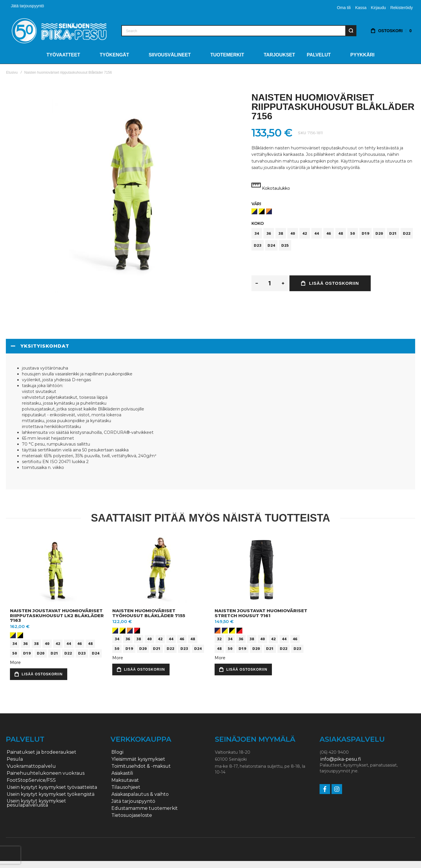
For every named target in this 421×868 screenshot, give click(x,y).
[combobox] (239, 31)
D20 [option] (379, 233)
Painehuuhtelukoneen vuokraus (46, 773)
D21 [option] (393, 233)
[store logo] (59, 31)
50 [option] (353, 233)
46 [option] (329, 233)
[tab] (210, 346)
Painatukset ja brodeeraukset (42, 752)
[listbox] (333, 212)
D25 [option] (285, 245)
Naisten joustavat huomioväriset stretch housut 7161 (261, 613)
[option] (254, 211)
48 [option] (341, 233)
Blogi (117, 752)
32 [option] (219, 639)
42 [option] (305, 233)
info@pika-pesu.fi (341, 759)
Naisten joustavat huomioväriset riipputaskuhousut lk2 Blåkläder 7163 (57, 615)
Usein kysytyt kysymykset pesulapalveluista (36, 803)
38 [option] (281, 233)
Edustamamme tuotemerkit (145, 808)
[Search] (351, 31)
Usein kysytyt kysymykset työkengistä (51, 794)
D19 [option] (365, 233)
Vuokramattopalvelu (31, 766)
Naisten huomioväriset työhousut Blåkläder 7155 (149, 613)
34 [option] (257, 233)
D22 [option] (407, 233)
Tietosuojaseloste (132, 815)
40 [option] (293, 233)
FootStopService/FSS (31, 780)
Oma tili (344, 8)
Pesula (15, 759)
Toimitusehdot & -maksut (141, 766)
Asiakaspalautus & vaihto (140, 794)
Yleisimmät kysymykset (138, 759)
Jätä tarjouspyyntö (27, 6)
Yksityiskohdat (45, 346)
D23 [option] (258, 245)
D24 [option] (271, 245)
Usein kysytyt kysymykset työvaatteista (52, 787)
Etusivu (12, 73)
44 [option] (317, 233)
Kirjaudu (378, 8)
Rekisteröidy (402, 8)
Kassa (361, 8)
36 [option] (269, 233)
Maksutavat (125, 780)
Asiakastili (122, 773)
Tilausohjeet (126, 787)
